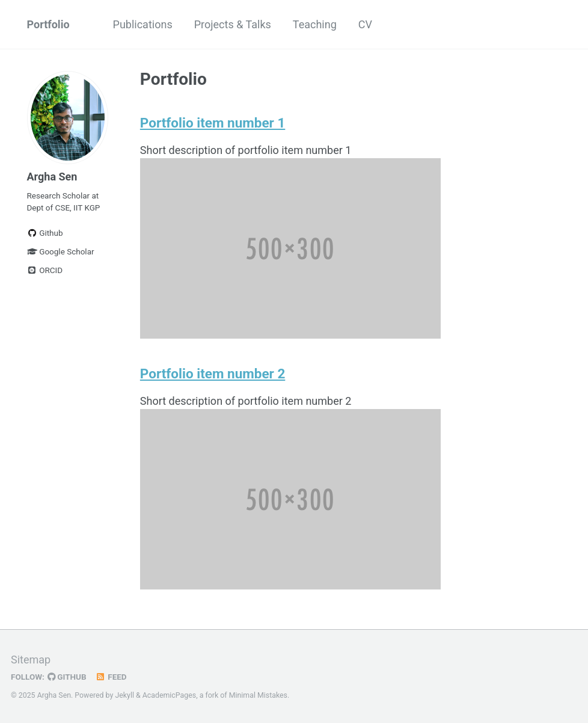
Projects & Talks (233, 24)
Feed (111, 677)
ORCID (45, 270)
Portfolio (48, 24)
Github (45, 233)
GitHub (67, 677)
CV (365, 24)
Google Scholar (61, 251)
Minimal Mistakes (258, 695)
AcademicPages (169, 695)
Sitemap (31, 660)
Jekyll (124, 695)
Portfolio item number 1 (213, 123)
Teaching (315, 24)
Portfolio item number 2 (213, 374)
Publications (143, 24)
